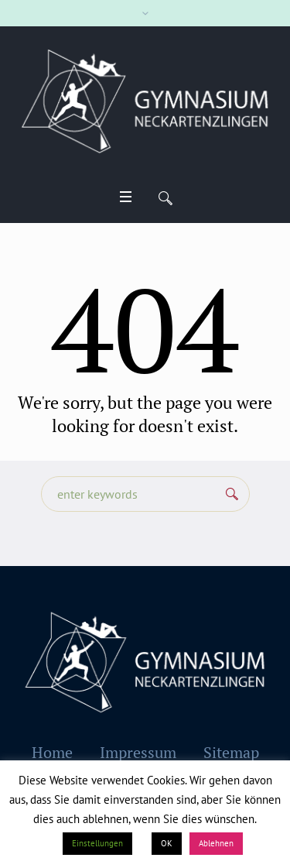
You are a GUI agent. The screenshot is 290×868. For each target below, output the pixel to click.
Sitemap (231, 753)
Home (52, 753)
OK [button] (167, 843)
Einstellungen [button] (97, 843)
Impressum (138, 753)
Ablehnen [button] (216, 843)
